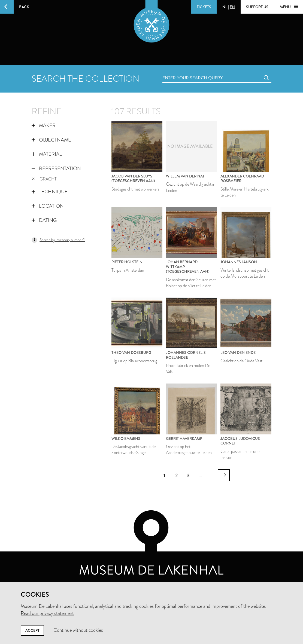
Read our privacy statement (47, 613)
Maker (44, 125)
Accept (32, 630)
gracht (44, 179)
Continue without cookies (78, 630)
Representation (56, 168)
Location (48, 206)
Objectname (51, 140)
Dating (44, 220)
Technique (50, 192)
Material (47, 154)
